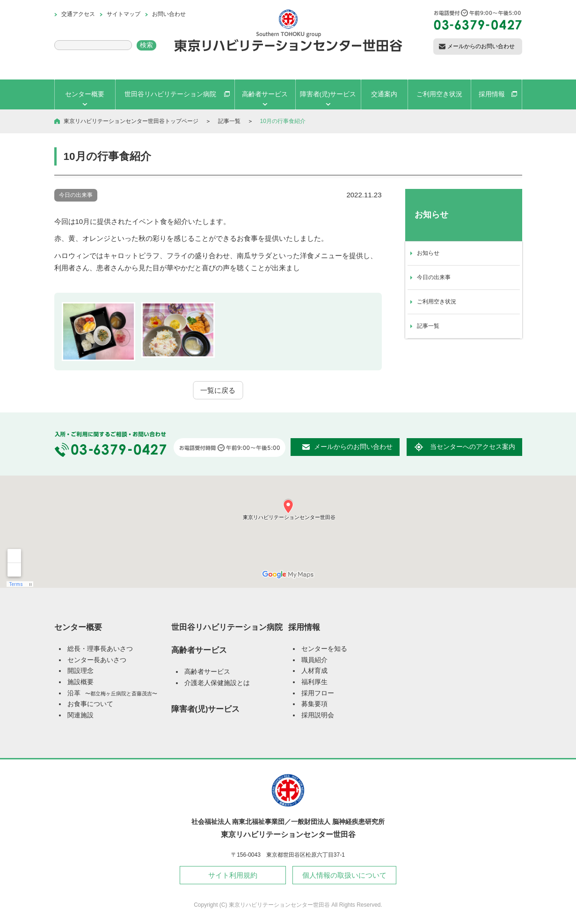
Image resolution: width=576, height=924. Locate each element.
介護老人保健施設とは (217, 683)
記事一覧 (229, 121)
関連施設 (80, 715)
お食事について (90, 704)
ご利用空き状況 (437, 302)
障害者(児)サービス (206, 709)
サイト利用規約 (233, 875)
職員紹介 (314, 660)
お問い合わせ (169, 14)
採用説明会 (318, 715)
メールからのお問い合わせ (481, 46)
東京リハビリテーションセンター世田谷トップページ (131, 121)
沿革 (112, 693)
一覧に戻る (218, 390)
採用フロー (318, 693)
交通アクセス (78, 14)
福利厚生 (314, 682)
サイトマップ (124, 14)
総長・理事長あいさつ (100, 649)
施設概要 (80, 682)
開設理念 (80, 671)
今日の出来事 (434, 277)
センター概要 (78, 627)
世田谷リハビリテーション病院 (227, 627)
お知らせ (428, 253)
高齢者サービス (199, 650)
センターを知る (324, 649)
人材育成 (314, 671)
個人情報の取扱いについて (344, 875)
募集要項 (314, 704)
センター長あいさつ (97, 660)
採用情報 (304, 627)
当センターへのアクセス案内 (473, 447)
